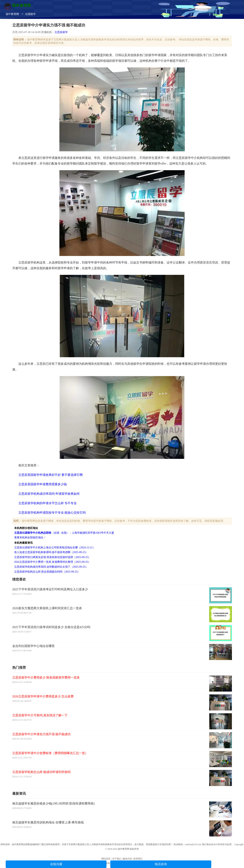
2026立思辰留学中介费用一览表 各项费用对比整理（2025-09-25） (52, 562)
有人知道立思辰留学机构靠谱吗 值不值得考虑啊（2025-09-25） (51, 552)
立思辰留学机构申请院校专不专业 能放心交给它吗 (52, 513)
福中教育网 (12, 14)
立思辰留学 (61, 32)
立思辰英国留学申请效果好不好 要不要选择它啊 (51, 475)
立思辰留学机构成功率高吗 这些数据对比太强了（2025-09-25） (51, 567)
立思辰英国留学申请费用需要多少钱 (43, 484)
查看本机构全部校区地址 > (30, 538)
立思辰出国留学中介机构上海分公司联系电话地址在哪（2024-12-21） (55, 548)
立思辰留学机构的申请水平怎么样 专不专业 (47, 503)
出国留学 (30, 14)
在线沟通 (56, 864)
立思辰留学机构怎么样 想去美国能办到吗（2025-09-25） (47, 572)
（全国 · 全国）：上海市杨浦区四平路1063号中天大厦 (64, 533)
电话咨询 (161, 864)
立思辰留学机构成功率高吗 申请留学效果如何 (49, 494)
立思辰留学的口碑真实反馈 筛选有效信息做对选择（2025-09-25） (52, 557)
